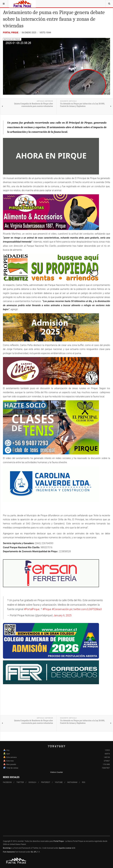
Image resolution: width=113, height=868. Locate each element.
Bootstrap (7, 848)
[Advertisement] (56, 811)
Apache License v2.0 (67, 848)
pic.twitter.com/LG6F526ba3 (86, 609)
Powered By (16, 861)
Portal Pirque (11, 33)
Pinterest (46, 782)
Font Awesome (9, 852)
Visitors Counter (57, 772)
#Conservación (60, 609)
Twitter (20, 782)
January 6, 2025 (62, 615)
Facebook (7, 782)
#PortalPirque (32, 609)
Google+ (32, 782)
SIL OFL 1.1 (35, 852)
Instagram (72, 782)
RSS (84, 782)
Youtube (59, 782)
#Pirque (47, 609)
